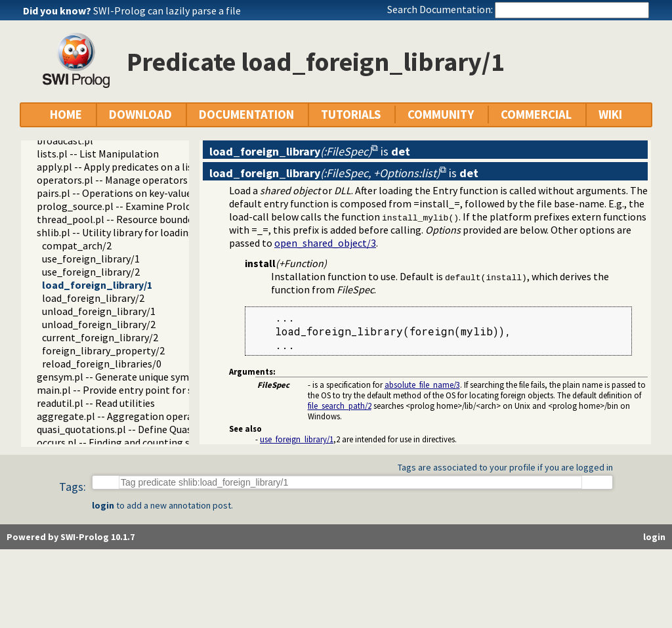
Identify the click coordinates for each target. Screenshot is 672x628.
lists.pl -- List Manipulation (98, 154)
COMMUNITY (441, 115)
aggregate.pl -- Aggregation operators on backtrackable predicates (189, 416)
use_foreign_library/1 (91, 259)
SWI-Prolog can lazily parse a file (167, 10)
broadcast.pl (65, 140)
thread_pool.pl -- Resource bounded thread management (165, 219)
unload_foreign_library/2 (99, 324)
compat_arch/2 (77, 245)
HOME (66, 115)
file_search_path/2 (340, 406)
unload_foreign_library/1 (99, 311)
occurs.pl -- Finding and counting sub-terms (135, 442)
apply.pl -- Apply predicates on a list (117, 167)
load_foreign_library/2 (93, 298)
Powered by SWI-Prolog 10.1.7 (71, 537)
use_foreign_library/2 (91, 272)
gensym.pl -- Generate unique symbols (123, 377)
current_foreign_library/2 (100, 337)
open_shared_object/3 (325, 243)
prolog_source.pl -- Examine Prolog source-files (145, 206)
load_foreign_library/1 (97, 285)
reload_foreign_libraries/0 (102, 364)
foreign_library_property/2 (103, 350)
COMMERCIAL (536, 115)
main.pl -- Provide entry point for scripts (128, 390)
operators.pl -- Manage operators (112, 180)
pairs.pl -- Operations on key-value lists (125, 193)
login (103, 505)
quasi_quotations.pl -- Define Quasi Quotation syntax (156, 429)
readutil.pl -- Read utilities (96, 403)
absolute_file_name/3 (422, 385)
